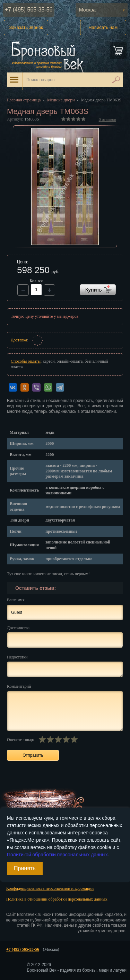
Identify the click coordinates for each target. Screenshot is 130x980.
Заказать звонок (26, 27)
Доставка (19, 340)
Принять (25, 868)
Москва (87, 10)
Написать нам (103, 27)
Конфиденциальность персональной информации (50, 888)
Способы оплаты (26, 361)
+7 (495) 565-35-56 (29, 10)
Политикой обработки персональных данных (57, 855)
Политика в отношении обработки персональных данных (57, 899)
